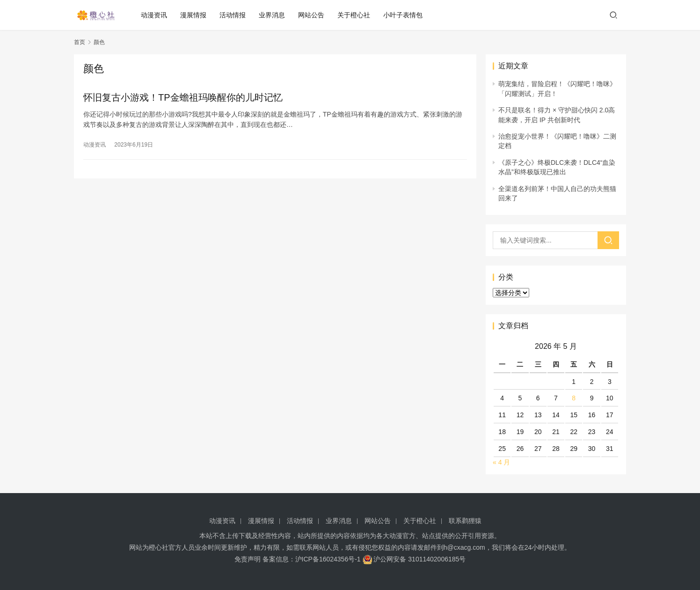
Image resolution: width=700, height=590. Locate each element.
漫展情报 (195, 15)
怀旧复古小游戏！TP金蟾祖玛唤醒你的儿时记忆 (183, 97)
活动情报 (234, 15)
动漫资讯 (156, 15)
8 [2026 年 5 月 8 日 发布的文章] (574, 398)
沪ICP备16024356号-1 (328, 559)
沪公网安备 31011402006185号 (414, 559)
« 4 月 (501, 462)
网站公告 (313, 15)
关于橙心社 (356, 15)
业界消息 (274, 15)
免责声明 (248, 559)
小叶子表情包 (405, 15)
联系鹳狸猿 (465, 521)
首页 (80, 42)
